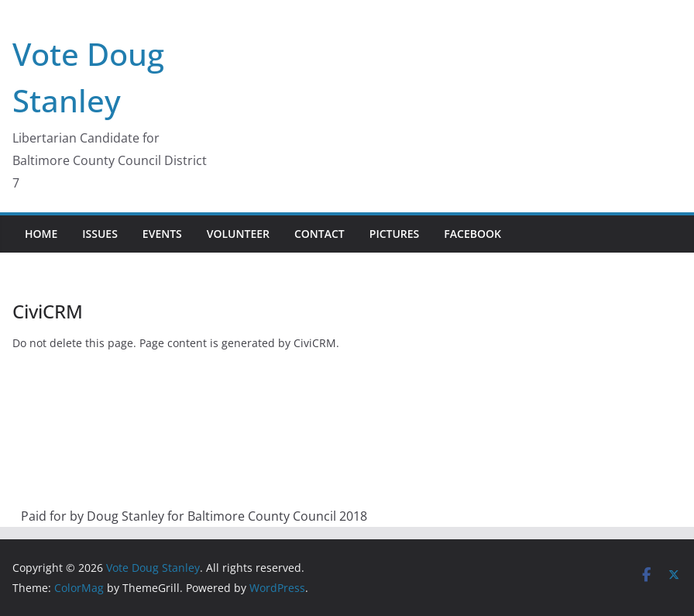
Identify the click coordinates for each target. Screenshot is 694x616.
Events (162, 234)
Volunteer (238, 234)
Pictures (395, 234)
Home (41, 234)
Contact (320, 234)
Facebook (472, 234)
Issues (100, 234)
